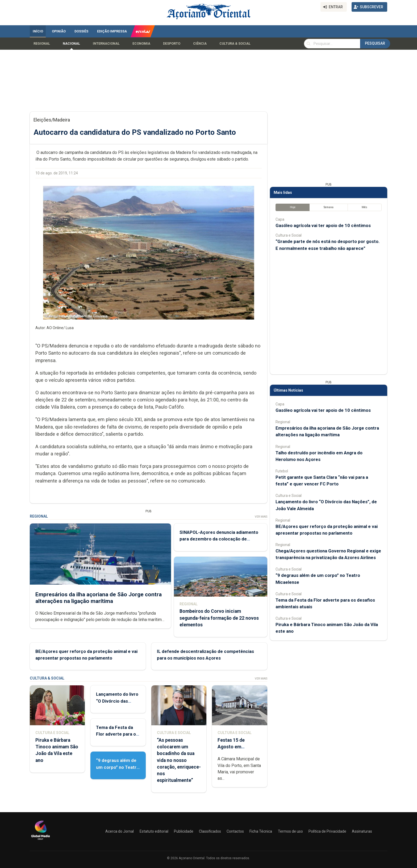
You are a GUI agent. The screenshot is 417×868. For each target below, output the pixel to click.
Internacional (106, 44)
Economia (141, 44)
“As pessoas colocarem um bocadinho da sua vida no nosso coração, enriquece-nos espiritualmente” (179, 760)
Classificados (210, 831)
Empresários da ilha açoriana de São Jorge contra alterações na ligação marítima (99, 598)
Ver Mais (261, 517)
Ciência (200, 44)
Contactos (235, 831)
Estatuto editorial (154, 831)
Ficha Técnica (261, 831)
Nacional (71, 44)
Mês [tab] (364, 207)
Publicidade (184, 831)
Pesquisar (375, 43)
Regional (42, 44)
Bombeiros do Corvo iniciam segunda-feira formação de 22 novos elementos (219, 618)
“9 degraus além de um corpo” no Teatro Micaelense (118, 767)
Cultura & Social (235, 44)
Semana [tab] (329, 207)
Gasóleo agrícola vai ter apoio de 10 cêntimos (323, 225)
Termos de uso (290, 831)
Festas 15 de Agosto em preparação (231, 747)
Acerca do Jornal (120, 831)
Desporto (172, 44)
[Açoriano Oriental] (40, 840)
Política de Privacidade (327, 831)
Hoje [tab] (293, 207)
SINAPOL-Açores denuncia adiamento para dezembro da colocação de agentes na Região (219, 539)
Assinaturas (362, 831)
